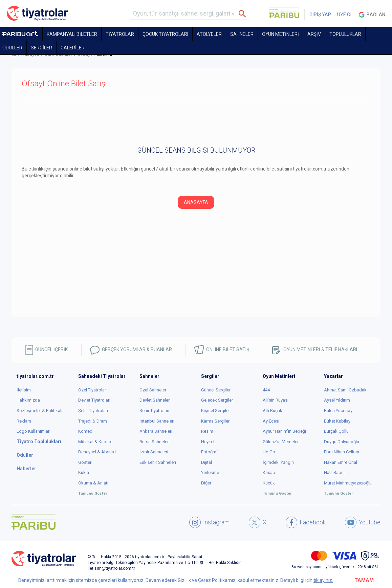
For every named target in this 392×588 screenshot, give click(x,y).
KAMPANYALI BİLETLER (72, 34)
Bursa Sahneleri (155, 442)
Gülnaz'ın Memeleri (281, 442)
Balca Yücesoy (338, 411)
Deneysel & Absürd (97, 452)
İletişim (24, 390)
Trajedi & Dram (93, 421)
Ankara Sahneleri (156, 431)
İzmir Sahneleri (154, 452)
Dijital (206, 462)
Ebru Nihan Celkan (342, 452)
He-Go (269, 452)
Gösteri (85, 462)
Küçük (269, 483)
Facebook (306, 522)
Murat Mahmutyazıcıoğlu (348, 483)
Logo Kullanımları (34, 431)
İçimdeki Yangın (278, 462)
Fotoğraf (210, 452)
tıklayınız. (323, 580)
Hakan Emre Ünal (341, 462)
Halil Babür (334, 472)
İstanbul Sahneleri (157, 421)
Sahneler (242, 34)
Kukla (84, 472)
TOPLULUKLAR (345, 34)
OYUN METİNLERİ (280, 34)
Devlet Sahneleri (155, 400)
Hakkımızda (28, 400)
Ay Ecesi (271, 421)
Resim (207, 431)
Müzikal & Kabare (95, 442)
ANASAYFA (196, 202)
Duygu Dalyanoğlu (342, 442)
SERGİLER (41, 48)
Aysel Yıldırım (337, 400)
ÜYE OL (345, 15)
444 (266, 390)
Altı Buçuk (273, 411)
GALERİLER (73, 48)
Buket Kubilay (337, 421)
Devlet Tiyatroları (94, 400)
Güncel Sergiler (216, 390)
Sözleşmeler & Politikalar (41, 411)
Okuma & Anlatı (93, 483)
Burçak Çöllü (336, 431)
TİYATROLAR (120, 34)
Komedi (86, 431)
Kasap (269, 472)
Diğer (206, 483)
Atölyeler (209, 34)
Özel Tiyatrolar (92, 390)
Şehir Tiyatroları (93, 411)
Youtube (363, 522)
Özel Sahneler (153, 390)
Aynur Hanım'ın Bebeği (284, 431)
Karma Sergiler (215, 421)
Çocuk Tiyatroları (165, 34)
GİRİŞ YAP (320, 15)
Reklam (24, 421)
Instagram (209, 522)
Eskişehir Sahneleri (158, 462)
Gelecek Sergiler (217, 400)
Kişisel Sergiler (215, 411)
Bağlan (372, 15)
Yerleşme (210, 472)
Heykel (208, 442)
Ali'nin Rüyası (276, 400)
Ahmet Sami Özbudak (345, 390)
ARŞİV (314, 34)
